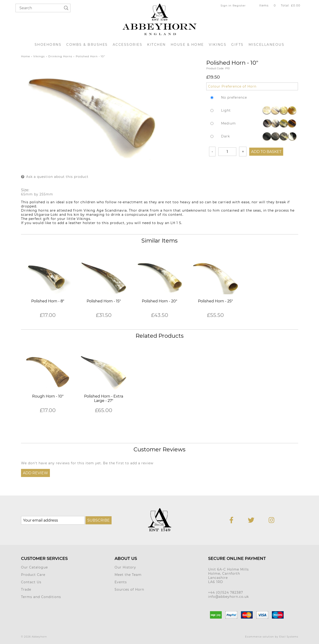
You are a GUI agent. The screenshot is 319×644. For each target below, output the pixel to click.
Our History (125, 567)
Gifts (237, 45)
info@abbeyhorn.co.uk (228, 597)
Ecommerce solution (260, 637)
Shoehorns (48, 45)
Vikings (218, 45)
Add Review (35, 473)
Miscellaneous (267, 45)
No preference (234, 97)
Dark (225, 136)
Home (26, 56)
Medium (228, 123)
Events (121, 582)
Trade (26, 589)
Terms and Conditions (41, 597)
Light (226, 110)
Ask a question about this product (57, 177)
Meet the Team (128, 575)
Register (239, 6)
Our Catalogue (34, 567)
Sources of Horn (129, 589)
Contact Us (31, 582)
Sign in (226, 6)
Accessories (128, 45)
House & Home (187, 45)
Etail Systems (289, 637)
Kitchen (156, 45)
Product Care (33, 575)
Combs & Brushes (87, 45)
